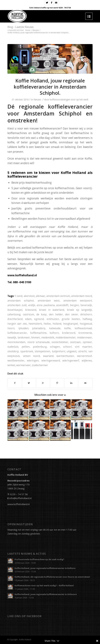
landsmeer (24, 337)
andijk (32, 305)
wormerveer (23, 365)
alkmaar (41, 296)
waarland (48, 356)
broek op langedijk (79, 310)
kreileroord (69, 333)
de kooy (41, 314)
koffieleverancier (17, 333)
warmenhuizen (65, 356)
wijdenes (87, 360)
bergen (74, 305)
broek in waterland (52, 310)
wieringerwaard (51, 360)
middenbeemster (66, 337)
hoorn (11, 328)
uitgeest (72, 351)
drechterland (15, 319)
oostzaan (75, 342)
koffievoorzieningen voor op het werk (69, 100)
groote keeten (71, 319)
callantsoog (14, 314)
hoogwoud (86, 324)
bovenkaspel (15, 310)
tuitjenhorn (59, 351)
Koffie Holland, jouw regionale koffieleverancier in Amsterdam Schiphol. (50, 87)
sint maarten (83, 347)
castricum (28, 314)
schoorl (67, 347)
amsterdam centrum (58, 296)
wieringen (33, 360)
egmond (39, 319)
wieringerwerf (71, 360)
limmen (36, 337)
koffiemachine (38, 333)
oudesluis (13, 347)
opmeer (87, 342)
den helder (56, 314)
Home (28, 30)
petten (26, 347)
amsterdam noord (82, 296)
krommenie (85, 333)
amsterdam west (49, 301)
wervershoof (84, 356)
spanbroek (27, 351)
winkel (11, 365)
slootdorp (13, 351)
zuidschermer (40, 365)
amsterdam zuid (17, 305)
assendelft (62, 305)
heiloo (47, 324)
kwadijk (12, 337)
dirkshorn (86, 314)
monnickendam (16, 342)
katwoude (55, 328)
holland (57, 324)
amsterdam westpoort (78, 301)
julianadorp (39, 328)
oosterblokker (60, 342)
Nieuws (36, 30)
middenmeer (84, 337)
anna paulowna (46, 305)
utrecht (82, 351)
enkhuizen (53, 319)
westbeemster (16, 360)
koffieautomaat (83, 328)
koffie (67, 328)
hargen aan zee (17, 324)
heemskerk (35, 324)
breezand (31, 310)
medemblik (48, 337)
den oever (72, 314)
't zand (19, 296)
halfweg (87, 319)
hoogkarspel (70, 324)
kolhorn (54, 333)
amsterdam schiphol (21, 301)
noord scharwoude (39, 342)
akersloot (29, 296)
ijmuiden (23, 328)
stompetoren (42, 351)
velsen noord (31, 356)
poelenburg (40, 347)
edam (28, 319)
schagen (55, 347)
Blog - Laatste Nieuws (20, 27)
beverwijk (86, 305)
